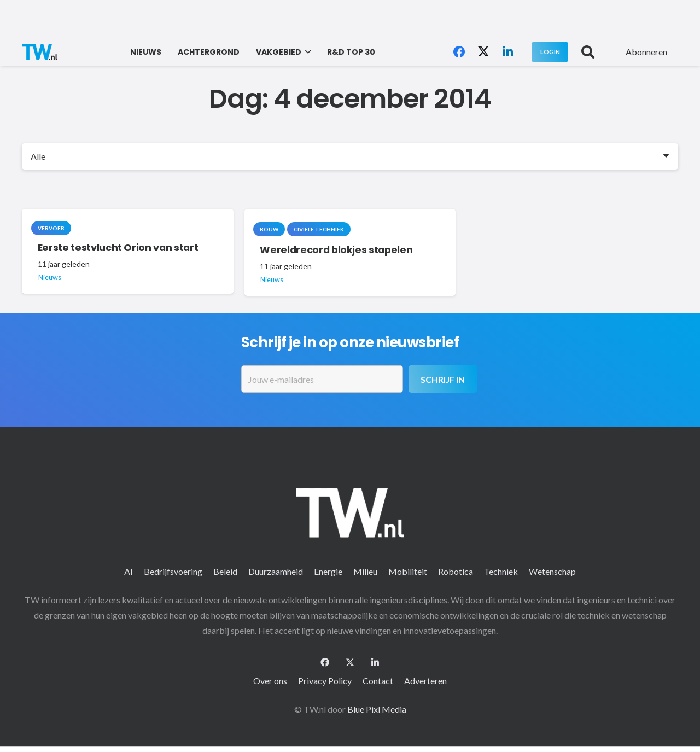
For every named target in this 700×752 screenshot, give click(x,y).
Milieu (365, 571)
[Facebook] (459, 52)
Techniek (501, 571)
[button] (306, 52)
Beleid (225, 571)
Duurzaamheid (276, 571)
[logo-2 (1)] (40, 52)
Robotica (456, 571)
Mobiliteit (408, 571)
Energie (328, 571)
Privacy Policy (325, 681)
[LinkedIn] (507, 52)
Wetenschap (552, 571)
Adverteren (425, 681)
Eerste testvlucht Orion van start (118, 247)
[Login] (550, 52)
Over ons (270, 681)
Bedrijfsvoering (173, 571)
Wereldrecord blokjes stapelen (336, 249)
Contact (378, 681)
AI (129, 571)
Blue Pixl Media (377, 709)
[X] (483, 52)
